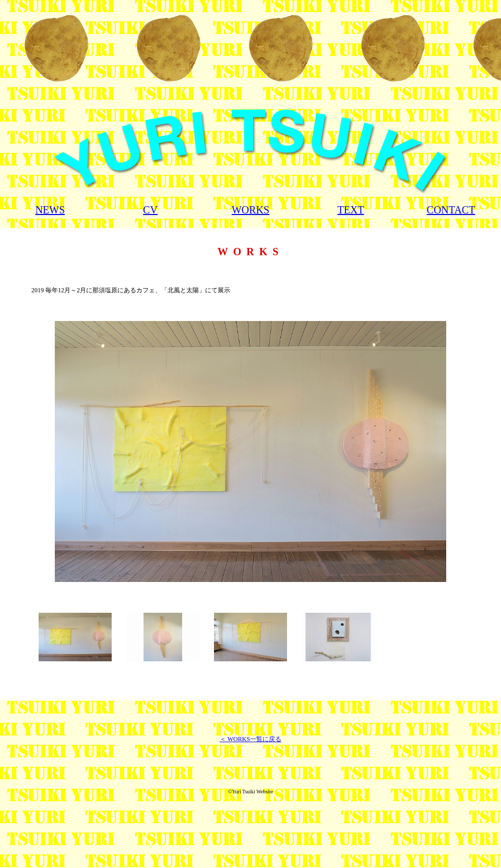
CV (150, 210)
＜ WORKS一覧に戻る (250, 739)
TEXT (350, 210)
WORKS (250, 210)
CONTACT (451, 210)
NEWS (50, 210)
